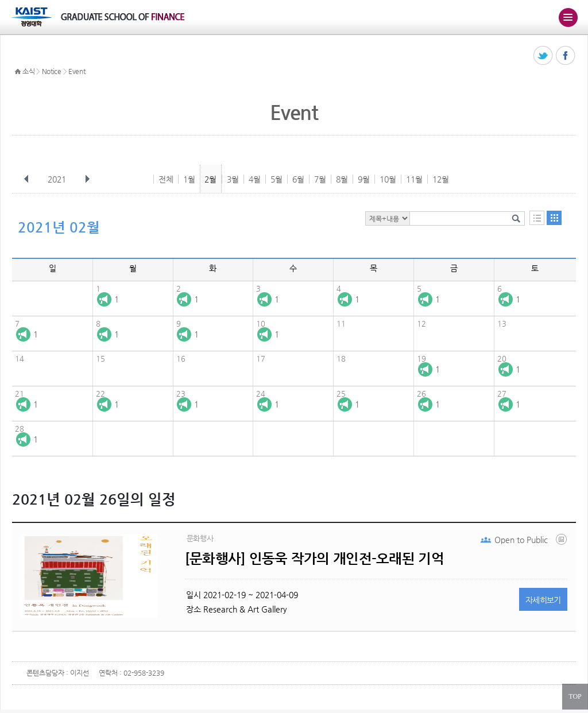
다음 (87, 179)
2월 (210, 179)
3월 (233, 179)
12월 (441, 179)
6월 (298, 179)
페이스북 (566, 56)
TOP (575, 696)
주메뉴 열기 (568, 17)
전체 (166, 179)
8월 (342, 179)
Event (77, 71)
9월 (364, 179)
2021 (58, 179)
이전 (26, 179)
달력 (554, 218)
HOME (18, 72)
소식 (28, 71)
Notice (52, 71)
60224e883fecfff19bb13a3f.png (562, 542)
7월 (320, 179)
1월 (189, 179)
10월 (388, 179)
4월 (255, 179)
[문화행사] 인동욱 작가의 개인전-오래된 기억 (314, 559)
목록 (537, 218)
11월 (414, 179)
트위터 (543, 56)
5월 (276, 179)
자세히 (543, 600)
